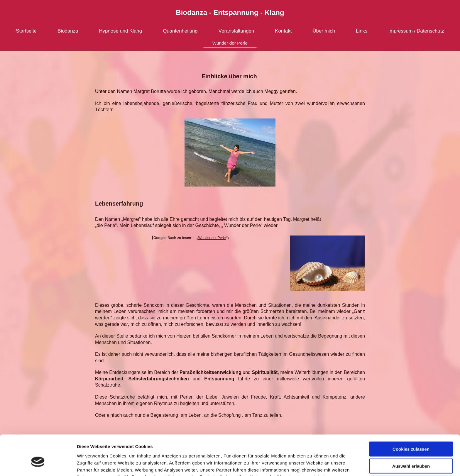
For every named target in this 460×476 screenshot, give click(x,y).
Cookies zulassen (411, 417)
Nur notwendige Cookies (411, 452)
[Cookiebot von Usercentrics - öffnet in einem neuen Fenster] (38, 465)
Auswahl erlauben (411, 435)
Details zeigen (312, 464)
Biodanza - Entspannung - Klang (230, 12)
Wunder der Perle (212, 238)
